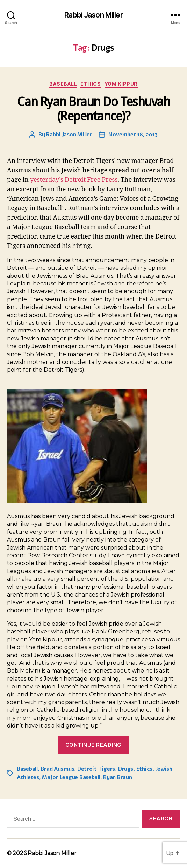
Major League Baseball (71, 777)
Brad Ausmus (57, 769)
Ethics (91, 84)
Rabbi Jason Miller (93, 15)
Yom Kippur (121, 84)
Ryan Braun (117, 777)
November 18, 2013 (133, 135)
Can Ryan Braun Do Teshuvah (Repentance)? (94, 109)
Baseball (63, 84)
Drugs (126, 769)
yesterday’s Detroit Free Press (74, 180)
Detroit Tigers (96, 769)
